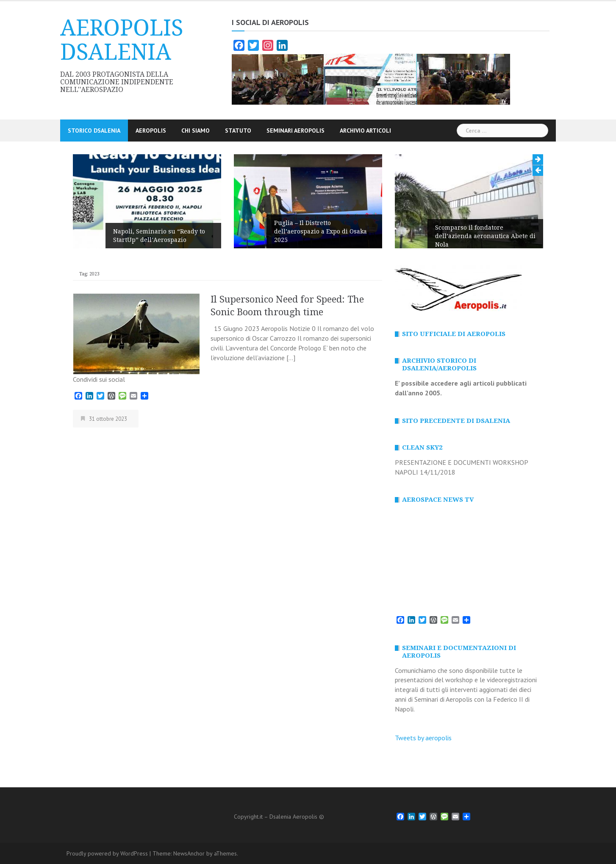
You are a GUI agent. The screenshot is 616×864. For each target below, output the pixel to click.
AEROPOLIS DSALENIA (122, 40)
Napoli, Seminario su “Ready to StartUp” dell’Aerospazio (159, 236)
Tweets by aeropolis (423, 738)
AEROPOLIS (151, 131)
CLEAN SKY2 (422, 447)
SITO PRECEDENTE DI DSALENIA (456, 421)
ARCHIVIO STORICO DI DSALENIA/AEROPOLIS (439, 364)
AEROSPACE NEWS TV (438, 500)
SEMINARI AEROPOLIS (296, 131)
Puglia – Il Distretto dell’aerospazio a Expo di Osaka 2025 (320, 231)
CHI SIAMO (196, 131)
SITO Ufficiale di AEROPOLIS (454, 334)
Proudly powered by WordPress (107, 853)
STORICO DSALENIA (94, 131)
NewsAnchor (189, 853)
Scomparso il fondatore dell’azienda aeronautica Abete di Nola (485, 236)
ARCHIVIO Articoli (365, 131)
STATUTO (238, 131)
